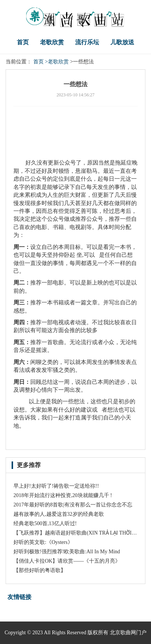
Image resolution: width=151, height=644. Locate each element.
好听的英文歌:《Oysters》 (43, 542)
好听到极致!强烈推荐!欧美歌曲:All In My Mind (67, 552)
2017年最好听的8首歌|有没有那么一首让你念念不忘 (73, 505)
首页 (23, 42)
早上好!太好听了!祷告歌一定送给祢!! (56, 486)
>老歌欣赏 (57, 62)
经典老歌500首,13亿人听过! (45, 523)
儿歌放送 (122, 42)
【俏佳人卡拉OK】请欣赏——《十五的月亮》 (67, 561)
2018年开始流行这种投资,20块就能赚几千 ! (63, 495)
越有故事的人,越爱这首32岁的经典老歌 (59, 514)
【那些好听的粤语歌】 (40, 570)
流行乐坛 (87, 42)
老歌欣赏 (52, 42)
